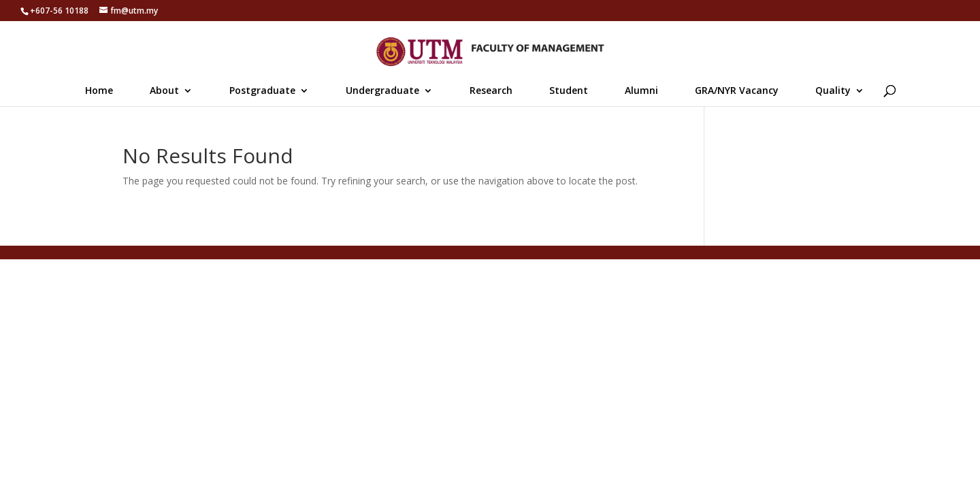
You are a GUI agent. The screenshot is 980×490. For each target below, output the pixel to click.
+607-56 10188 (59, 11)
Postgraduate (262, 91)
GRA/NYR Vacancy (737, 91)
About (164, 91)
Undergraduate (382, 91)
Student (569, 91)
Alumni (641, 91)
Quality (833, 91)
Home (99, 91)
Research (491, 91)
